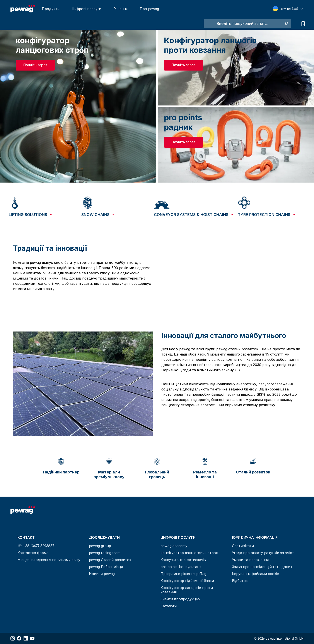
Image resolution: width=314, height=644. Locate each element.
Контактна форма (33, 553)
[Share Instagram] (13, 638)
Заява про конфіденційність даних (262, 567)
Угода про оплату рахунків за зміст (263, 553)
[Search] (286, 24)
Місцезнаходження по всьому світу (49, 560)
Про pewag (149, 9)
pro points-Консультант (181, 567)
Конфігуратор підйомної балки (187, 581)
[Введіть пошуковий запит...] (242, 24)
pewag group (100, 546)
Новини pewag (102, 574)
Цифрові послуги (86, 9)
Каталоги (169, 606)
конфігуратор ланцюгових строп (189, 553)
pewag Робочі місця (106, 567)
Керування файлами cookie (255, 574)
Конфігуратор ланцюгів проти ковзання (187, 590)
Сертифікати (243, 546)
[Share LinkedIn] (26, 638)
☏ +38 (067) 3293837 (36, 546)
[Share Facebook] (19, 638)
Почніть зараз (35, 65)
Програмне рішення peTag (183, 574)
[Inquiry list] (302, 24)
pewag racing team (105, 553)
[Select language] (288, 9)
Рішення (120, 9)
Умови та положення (250, 560)
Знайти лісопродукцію (180, 599)
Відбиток (240, 581)
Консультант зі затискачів (183, 560)
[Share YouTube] (32, 638)
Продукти (51, 9)
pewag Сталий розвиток (110, 560)
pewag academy (174, 546)
